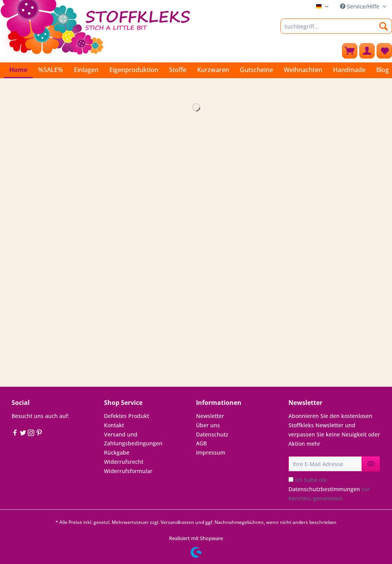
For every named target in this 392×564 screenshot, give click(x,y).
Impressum (211, 452)
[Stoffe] (178, 70)
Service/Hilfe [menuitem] (360, 6)
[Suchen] (384, 26)
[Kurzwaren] (213, 70)
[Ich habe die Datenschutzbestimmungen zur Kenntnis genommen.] (291, 479)
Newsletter (210, 416)
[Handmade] (349, 70)
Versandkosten (177, 522)
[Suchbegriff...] (336, 26)
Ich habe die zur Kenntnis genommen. (329, 489)
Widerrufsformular (128, 471)
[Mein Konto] (367, 51)
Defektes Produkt (126, 416)
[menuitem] (336, 30)
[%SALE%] (51, 70)
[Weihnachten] (303, 70)
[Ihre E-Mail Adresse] (325, 464)
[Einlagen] (86, 70)
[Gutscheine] (256, 70)
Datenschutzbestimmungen (324, 489)
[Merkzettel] (384, 51)
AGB (201, 443)
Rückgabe (117, 452)
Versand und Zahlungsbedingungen (133, 439)
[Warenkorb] (350, 51)
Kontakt (114, 425)
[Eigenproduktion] (134, 70)
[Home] (18, 70)
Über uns (208, 425)
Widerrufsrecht (124, 462)
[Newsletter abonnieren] (371, 464)
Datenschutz (212, 434)
